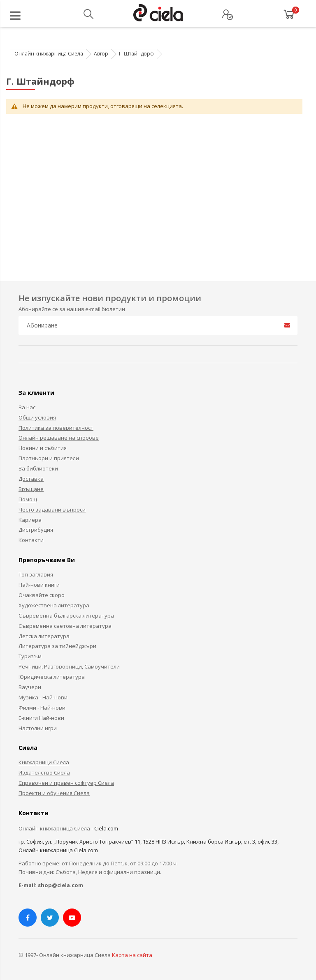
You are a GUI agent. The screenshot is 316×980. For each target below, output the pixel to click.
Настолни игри (38, 728)
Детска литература (44, 636)
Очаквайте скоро (42, 595)
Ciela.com (106, 828)
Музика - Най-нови (43, 697)
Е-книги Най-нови (41, 718)
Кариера (30, 520)
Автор (101, 54)
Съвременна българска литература (66, 616)
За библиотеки (38, 468)
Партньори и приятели (49, 458)
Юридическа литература (52, 677)
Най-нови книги (39, 585)
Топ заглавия (36, 574)
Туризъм (30, 656)
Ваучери (30, 687)
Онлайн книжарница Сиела (49, 54)
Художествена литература (54, 605)
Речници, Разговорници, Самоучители (69, 666)
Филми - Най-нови (42, 708)
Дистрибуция (36, 530)
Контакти (31, 540)
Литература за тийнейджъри (57, 646)
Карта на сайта (132, 955)
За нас (27, 407)
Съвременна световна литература (65, 626)
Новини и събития (43, 448)
